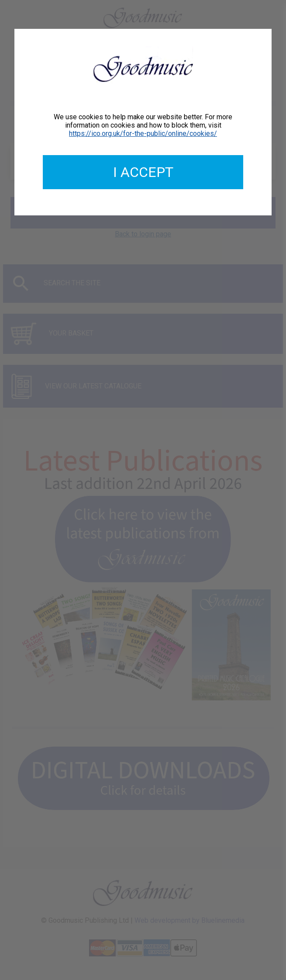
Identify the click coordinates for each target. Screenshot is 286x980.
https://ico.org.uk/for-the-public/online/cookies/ (143, 133)
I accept (143, 172)
